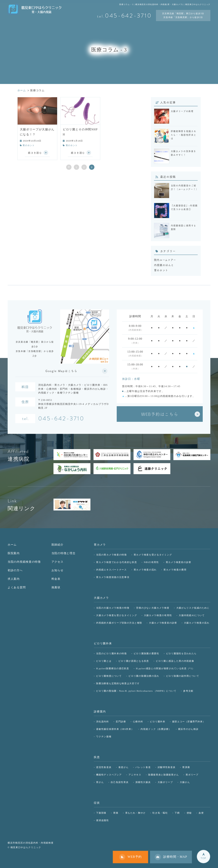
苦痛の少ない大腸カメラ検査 (153, 608)
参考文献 (188, 691)
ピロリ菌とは (104, 661)
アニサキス (135, 775)
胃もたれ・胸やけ (136, 813)
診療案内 (100, 712)
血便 (201, 813)
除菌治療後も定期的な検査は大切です (118, 683)
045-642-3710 (61, 419)
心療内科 (138, 722)
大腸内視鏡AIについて (192, 615)
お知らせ (58, 570)
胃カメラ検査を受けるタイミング (153, 555)
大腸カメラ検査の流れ (197, 623)
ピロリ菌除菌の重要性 (146, 653)
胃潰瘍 (186, 767)
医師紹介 (58, 545)
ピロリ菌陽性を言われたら (181, 653)
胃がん (100, 782)
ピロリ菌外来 (103, 643)
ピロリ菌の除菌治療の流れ (144, 676)
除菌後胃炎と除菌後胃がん (163, 775)
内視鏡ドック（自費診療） (156, 729)
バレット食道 (143, 767)
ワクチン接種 (104, 736)
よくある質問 (17, 587)
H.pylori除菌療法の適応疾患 (113, 668)
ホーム (12, 545)
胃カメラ (100, 545)
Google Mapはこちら (61, 371)
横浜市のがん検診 (188, 729)
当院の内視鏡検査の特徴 (24, 562)
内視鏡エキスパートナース (111, 570)
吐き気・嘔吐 (160, 813)
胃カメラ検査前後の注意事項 (113, 577)
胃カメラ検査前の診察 (179, 562)
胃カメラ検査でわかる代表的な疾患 (116, 562)
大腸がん (185, 782)
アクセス (58, 562)
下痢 (177, 813)
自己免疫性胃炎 (120, 782)
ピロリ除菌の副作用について (183, 676)
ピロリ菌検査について (109, 676)
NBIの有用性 (151, 562)
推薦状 (56, 587)
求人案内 (14, 579)
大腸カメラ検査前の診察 (163, 623)
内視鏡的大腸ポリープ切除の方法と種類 (119, 623)
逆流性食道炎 (104, 767)
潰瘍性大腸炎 (143, 782)
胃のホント (29, 145)
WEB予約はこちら (160, 414)
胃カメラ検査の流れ (145, 570)
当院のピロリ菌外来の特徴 (111, 653)
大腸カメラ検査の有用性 (158, 615)
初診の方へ (15, 570)
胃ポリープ (192, 775)
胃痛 (116, 813)
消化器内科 (103, 722)
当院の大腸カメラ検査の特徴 (113, 608)
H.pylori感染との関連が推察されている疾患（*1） (165, 668)
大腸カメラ (101, 598)
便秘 (189, 813)
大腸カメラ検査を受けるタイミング (116, 615)
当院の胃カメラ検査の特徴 (111, 555)
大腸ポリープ (165, 782)
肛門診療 (121, 722)
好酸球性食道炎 (167, 767)
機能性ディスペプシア (109, 775)
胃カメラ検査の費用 (175, 570)
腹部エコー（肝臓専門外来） (189, 722)
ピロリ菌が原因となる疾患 (134, 661)
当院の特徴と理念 (64, 553)
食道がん (124, 767)
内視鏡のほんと (164, 265)
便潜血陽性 (103, 820)
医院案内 (14, 553)
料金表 (56, 579)
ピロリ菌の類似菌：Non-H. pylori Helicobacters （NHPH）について (136, 691)
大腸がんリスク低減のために (193, 608)
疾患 (97, 757)
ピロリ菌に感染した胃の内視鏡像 (175, 661)
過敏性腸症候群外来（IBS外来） (115, 729)
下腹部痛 (101, 813)
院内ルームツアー (165, 260)
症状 (97, 803)
